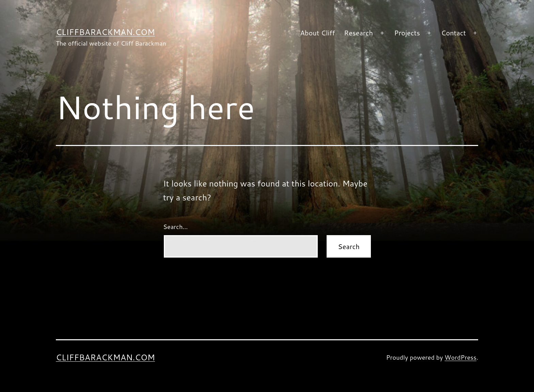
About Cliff (317, 33)
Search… (175, 227)
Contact (453, 33)
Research (358, 33)
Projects (407, 33)
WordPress (460, 357)
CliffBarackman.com (105, 32)
